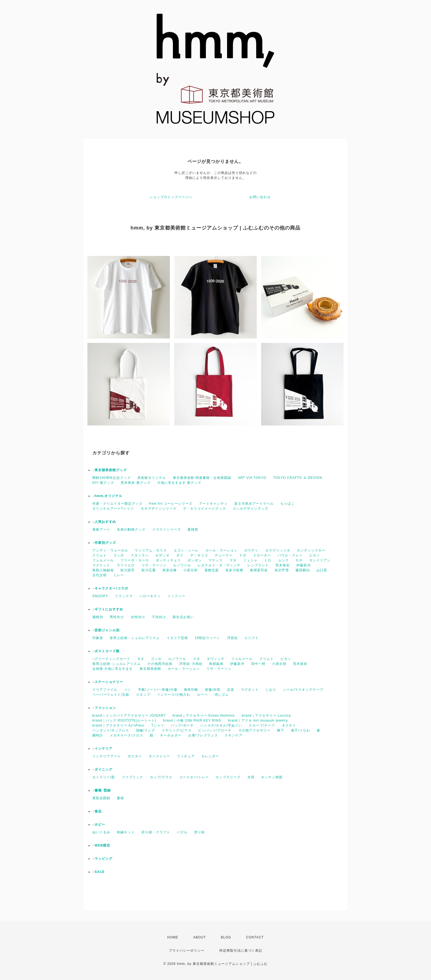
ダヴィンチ (216, 659)
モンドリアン (320, 560)
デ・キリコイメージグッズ (205, 509)
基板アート (101, 529)
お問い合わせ (260, 197)
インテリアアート (107, 756)
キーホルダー (171, 735)
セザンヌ (162, 555)
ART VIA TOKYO (252, 478)
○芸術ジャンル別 (106, 630)
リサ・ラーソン (154, 565)
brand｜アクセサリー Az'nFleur (118, 725)
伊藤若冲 (303, 565)
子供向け (159, 617)
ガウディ (251, 550)
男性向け (117, 617)
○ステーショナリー (108, 682)
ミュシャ (250, 560)
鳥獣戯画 (216, 664)
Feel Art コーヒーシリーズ (171, 504)
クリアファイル (105, 690)
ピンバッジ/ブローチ (215, 730)
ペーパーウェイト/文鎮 (111, 695)
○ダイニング (102, 769)
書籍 (120, 798)
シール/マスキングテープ (303, 690)
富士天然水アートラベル (254, 504)
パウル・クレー (290, 555)
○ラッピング (102, 859)
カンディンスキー (311, 550)
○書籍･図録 (102, 790)
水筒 (251, 777)
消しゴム (222, 695)
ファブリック (132, 777)
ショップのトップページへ (171, 197)
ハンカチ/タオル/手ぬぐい (221, 725)
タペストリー (159, 756)
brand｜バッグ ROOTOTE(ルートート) (124, 720)
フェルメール (103, 560)
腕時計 (98, 735)
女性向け (138, 617)
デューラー (224, 555)
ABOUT (200, 937)
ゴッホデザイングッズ (250, 509)
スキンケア (234, 735)
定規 (231, 690)
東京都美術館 (150, 669)
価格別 (98, 617)
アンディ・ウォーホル (110, 550)
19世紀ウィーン (207, 638)
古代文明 (100, 575)
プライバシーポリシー (187, 951)
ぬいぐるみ (101, 832)
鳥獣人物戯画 (103, 570)
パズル (182, 832)
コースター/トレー (194, 777)
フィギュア (186, 756)
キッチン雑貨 (272, 777)
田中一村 (258, 664)
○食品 (97, 811)
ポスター (135, 756)
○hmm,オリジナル (107, 496)
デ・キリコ (199, 555)
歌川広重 (149, 570)
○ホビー (99, 825)
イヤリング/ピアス (176, 730)
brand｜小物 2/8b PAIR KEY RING (192, 720)
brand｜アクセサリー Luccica (266, 716)
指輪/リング (146, 730)
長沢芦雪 (282, 570)
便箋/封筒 (212, 690)
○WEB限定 (101, 845)
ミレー (119, 575)
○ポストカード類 (106, 651)
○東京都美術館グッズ (110, 470)
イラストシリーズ (167, 529)
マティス (215, 560)
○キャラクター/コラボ (110, 588)
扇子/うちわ (300, 730)
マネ (233, 560)
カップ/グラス (161, 777)
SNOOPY (100, 596)
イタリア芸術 (177, 638)
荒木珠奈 (283, 565)
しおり (271, 690)
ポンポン (195, 560)
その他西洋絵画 (160, 664)
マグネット (250, 690)
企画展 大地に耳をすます (113, 669)
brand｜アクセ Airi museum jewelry (258, 720)
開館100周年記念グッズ (112, 478)
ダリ (180, 555)
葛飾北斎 (212, 570)
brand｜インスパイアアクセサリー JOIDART (129, 716)
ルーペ (202, 695)
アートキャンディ (213, 504)
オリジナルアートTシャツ (113, 509)
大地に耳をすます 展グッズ (179, 483)
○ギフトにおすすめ (108, 609)
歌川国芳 (128, 570)
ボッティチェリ (168, 560)
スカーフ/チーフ (262, 725)
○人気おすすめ (104, 522)
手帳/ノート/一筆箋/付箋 (158, 690)
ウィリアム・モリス (151, 550)
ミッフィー (176, 596)
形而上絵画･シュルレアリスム (117, 664)
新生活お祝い (183, 617)
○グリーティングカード (111, 659)
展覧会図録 (101, 798)
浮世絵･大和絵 (191, 664)
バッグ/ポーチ (182, 725)
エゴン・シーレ (186, 550)
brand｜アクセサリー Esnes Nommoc (204, 716)
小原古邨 (190, 570)
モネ (299, 560)
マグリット (101, 565)
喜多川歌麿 (234, 570)
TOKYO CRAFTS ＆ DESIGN (298, 478)
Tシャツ (158, 725)
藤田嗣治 (303, 570)
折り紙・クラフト (156, 832)
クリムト (100, 555)
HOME (173, 937)
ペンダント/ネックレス (111, 730)
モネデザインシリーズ (159, 509)
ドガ (243, 555)
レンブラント (258, 565)
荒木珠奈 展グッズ (136, 483)
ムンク (284, 560)
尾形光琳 (170, 570)
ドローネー (262, 555)
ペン (128, 690)
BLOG (226, 937)
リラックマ (124, 596)
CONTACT (255, 937)
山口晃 (322, 570)
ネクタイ (289, 725)
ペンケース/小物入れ (174, 695)
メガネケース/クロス (126, 735)
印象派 (98, 638)
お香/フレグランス (203, 735)
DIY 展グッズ (103, 483)
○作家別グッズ (104, 543)
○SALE (98, 872)
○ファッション (104, 708)
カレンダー (210, 756)
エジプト (252, 638)
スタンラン (140, 555)
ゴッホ (119, 555)
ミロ (268, 560)
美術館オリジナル (152, 478)
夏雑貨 (193, 529)
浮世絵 (232, 638)
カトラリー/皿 (104, 777)
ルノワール (182, 565)
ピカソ (315, 555)
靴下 (281, 730)
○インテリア (102, 749)
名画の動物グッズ (131, 529)
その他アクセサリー (254, 730)
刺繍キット (126, 832)
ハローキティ (150, 596)
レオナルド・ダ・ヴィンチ (219, 565)
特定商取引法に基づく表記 (241, 951)
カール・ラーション (221, 550)
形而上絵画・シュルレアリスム (135, 638)
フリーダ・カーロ (135, 560)
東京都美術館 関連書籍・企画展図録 (202, 478)
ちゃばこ (288, 504)
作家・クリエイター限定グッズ (117, 504)
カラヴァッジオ (278, 550)
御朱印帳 (191, 690)
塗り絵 (199, 832)
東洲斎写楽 (259, 570)
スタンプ (143, 695)
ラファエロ (126, 565)
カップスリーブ (228, 777)
